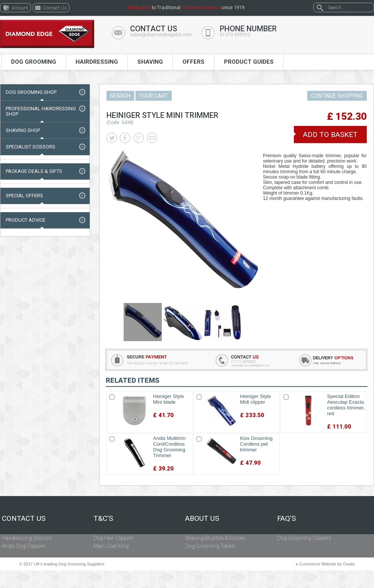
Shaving (150, 62)
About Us (202, 519)
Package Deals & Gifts (34, 171)
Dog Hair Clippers (114, 538)
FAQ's (286, 519)
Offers (193, 62)
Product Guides (249, 62)
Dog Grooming (34, 62)
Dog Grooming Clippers (304, 538)
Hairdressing (97, 62)
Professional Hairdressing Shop (41, 111)
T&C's (103, 519)
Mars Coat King (111, 546)
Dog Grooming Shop (31, 92)
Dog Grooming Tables (210, 546)
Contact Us (24, 519)
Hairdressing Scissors (27, 538)
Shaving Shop (23, 130)
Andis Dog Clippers (24, 546)
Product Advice (26, 220)
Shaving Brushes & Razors (215, 538)
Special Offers (24, 196)
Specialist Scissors (31, 147)
